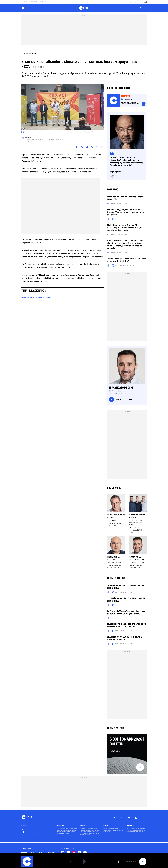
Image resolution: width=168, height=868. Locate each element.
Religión (52, 2)
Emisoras (43, 2)
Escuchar (144, 104)
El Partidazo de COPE (121, 388)
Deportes (34, 2)
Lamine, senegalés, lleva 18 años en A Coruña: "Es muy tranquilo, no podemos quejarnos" (125, 213)
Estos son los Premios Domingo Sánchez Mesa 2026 (126, 198)
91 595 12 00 (28, 830)
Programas (25, 2)
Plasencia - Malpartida (29, 54)
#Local (24, 298)
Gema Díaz (28, 138)
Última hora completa (120, 400)
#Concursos (40, 298)
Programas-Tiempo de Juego (137, 517)
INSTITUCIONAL (61, 826)
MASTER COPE (130, 826)
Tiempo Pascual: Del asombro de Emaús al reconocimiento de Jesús (126, 260)
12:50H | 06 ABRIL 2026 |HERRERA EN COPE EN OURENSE (125, 639)
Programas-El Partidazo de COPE (136, 559)
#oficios (48, 298)
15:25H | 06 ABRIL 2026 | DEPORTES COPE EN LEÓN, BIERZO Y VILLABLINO (126, 626)
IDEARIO (82, 826)
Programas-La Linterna (113, 559)
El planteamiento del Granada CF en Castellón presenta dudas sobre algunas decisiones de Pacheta (126, 228)
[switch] (84, 854)
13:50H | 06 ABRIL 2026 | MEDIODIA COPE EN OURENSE (126, 600)
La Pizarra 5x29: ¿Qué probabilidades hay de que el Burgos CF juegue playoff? (126, 613)
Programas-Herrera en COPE (116, 517)
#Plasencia (31, 298)
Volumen (118, 862)
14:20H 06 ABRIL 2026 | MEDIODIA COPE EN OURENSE (126, 587)
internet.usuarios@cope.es (32, 833)
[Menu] (23, 8)
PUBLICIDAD (107, 826)
